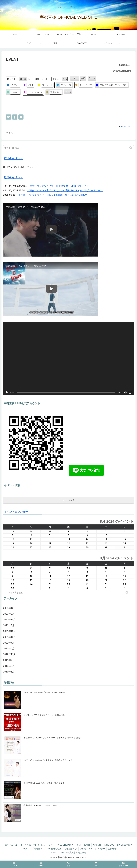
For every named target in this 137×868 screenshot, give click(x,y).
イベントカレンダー (16, 512)
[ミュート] (125, 392)
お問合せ (112, 849)
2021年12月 (9, 631)
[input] (68, 148)
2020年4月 (9, 649)
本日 (83, 78)
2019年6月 (9, 666)
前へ (76, 78)
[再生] (7, 392)
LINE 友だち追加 (53, 849)
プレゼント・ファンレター (93, 849)
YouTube (97, 845)
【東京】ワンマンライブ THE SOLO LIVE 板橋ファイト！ (59, 186)
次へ (91, 78)
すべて (68, 92)
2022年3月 (9, 625)
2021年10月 (9, 637)
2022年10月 (9, 620)
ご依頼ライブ (71, 849)
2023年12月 (9, 608)
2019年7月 (9, 660)
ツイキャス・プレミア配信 (33, 845)
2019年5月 (9, 672)
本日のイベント (13, 158)
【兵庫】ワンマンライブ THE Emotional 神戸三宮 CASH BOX (54, 195)
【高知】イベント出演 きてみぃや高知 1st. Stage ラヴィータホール (65, 191)
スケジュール (11, 845)
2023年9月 (9, 614)
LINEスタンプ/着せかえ (32, 849)
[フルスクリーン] (130, 392)
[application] (68, 358)
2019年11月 (9, 654)
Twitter (87, 845)
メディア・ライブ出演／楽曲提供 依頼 (69, 852)
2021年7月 (9, 643)
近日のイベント (13, 177)
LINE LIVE (109, 845)
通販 (79, 845)
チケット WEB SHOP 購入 (61, 845)
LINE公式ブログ (125, 845)
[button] (131, 148)
